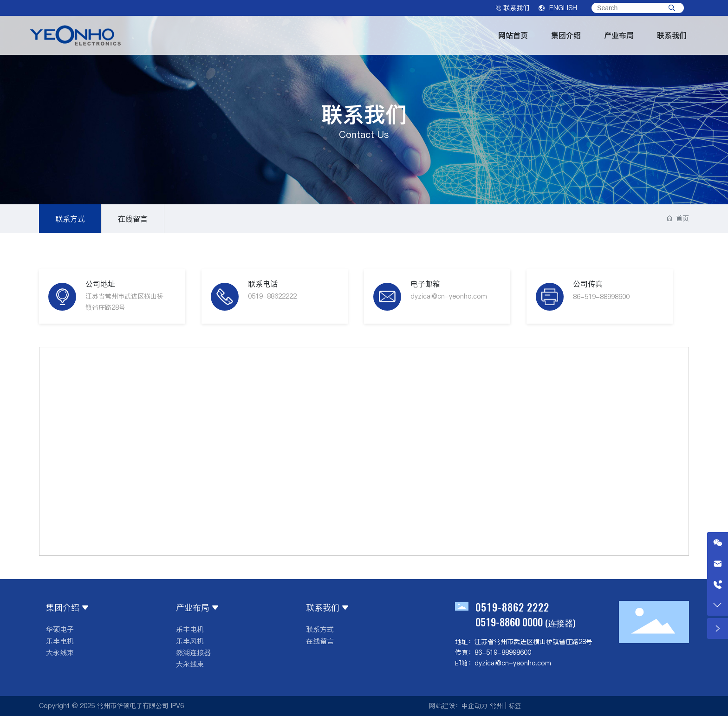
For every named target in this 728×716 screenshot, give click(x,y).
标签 (515, 706)
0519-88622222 (272, 296)
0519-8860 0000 (509, 622)
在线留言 (133, 219)
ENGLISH (558, 8)
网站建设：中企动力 (458, 706)
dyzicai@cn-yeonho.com (449, 296)
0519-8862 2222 (512, 607)
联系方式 (70, 219)
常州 (496, 706)
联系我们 (513, 8)
